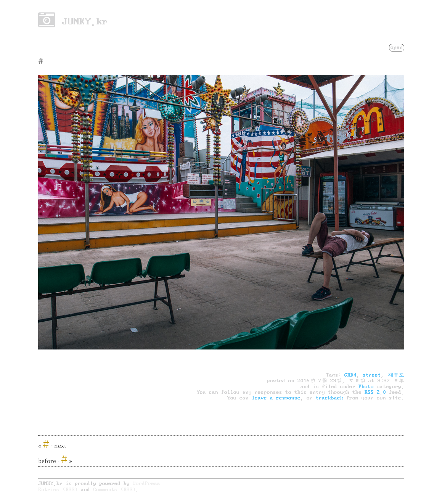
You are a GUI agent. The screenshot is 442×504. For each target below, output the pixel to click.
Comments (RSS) (114, 489)
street (372, 375)
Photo (366, 386)
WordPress (146, 483)
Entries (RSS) (58, 489)
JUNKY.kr (73, 21)
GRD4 (350, 375)
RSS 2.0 (375, 392)
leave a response (276, 398)
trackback (329, 398)
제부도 (396, 375)
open (397, 47)
